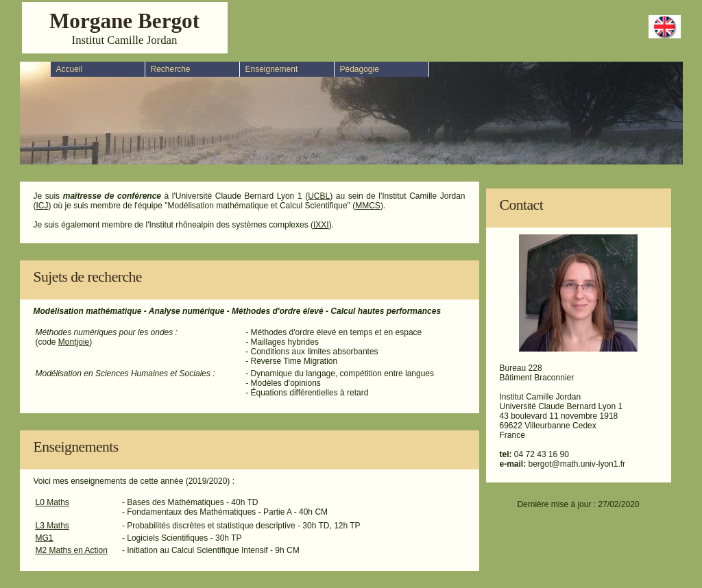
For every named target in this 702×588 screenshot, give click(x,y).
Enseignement (272, 69)
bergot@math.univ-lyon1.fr (577, 464)
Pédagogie (360, 69)
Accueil (70, 69)
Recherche (171, 69)
